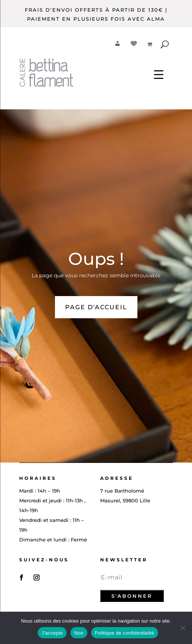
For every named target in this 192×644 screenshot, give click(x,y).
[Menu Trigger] (159, 74)
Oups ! (96, 259)
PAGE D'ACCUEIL (96, 307)
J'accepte (52, 633)
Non (79, 633)
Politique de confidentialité (125, 633)
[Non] (183, 628)
